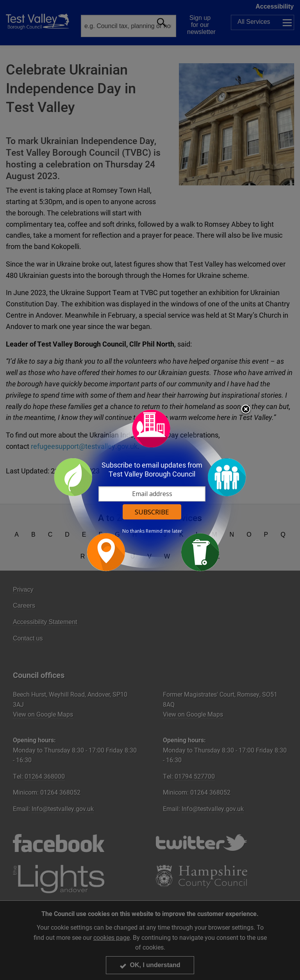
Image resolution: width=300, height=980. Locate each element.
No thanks (133, 531)
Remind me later (164, 531)
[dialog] (150, 490)
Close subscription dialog (246, 410)
